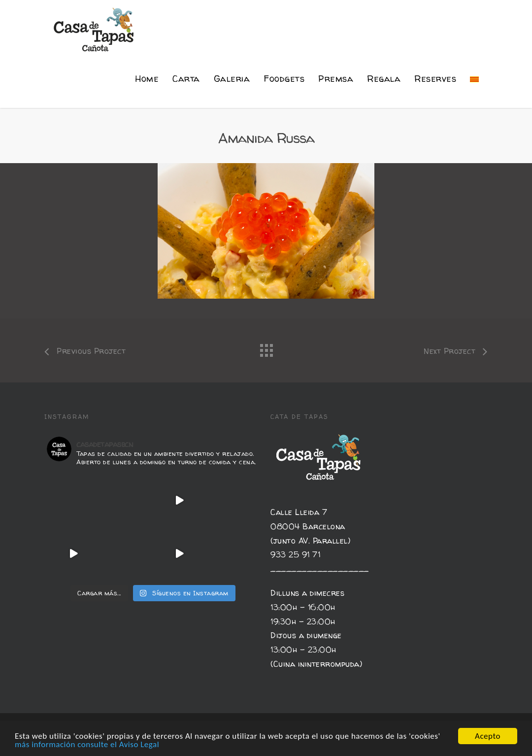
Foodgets (284, 79)
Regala (384, 79)
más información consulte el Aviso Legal (87, 745)
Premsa (336, 79)
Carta (186, 79)
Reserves (435, 79)
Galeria (232, 79)
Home (147, 79)
